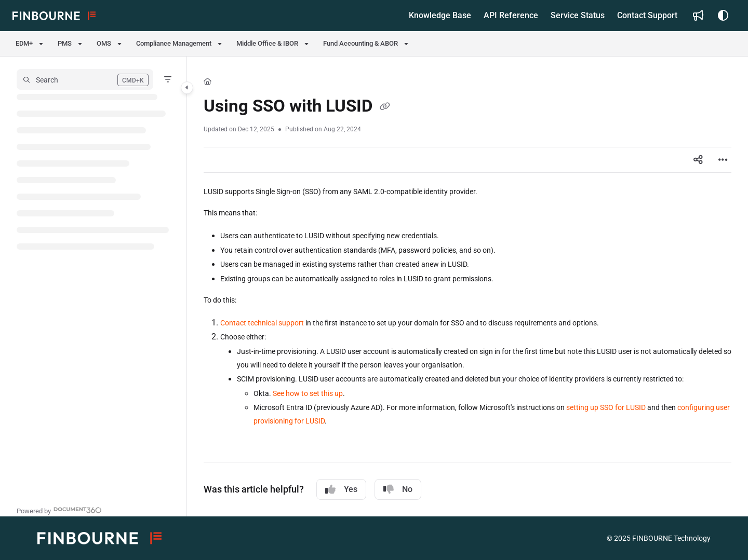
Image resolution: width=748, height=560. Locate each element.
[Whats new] (698, 16)
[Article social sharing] (698, 160)
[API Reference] (511, 16)
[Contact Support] (647, 16)
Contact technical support (262, 323)
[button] (85, 79)
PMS (65, 43)
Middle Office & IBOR (267, 43)
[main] (468, 286)
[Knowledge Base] (440, 16)
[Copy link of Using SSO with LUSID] (385, 107)
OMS (104, 43)
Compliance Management (174, 43)
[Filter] (168, 79)
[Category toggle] (187, 88)
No (398, 489)
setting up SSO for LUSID (606, 407)
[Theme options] (723, 16)
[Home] (208, 81)
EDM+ (24, 43)
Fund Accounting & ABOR (360, 43)
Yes (341, 489)
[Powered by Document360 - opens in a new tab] (59, 510)
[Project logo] (54, 16)
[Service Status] (578, 16)
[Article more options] (723, 160)
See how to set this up (308, 393)
